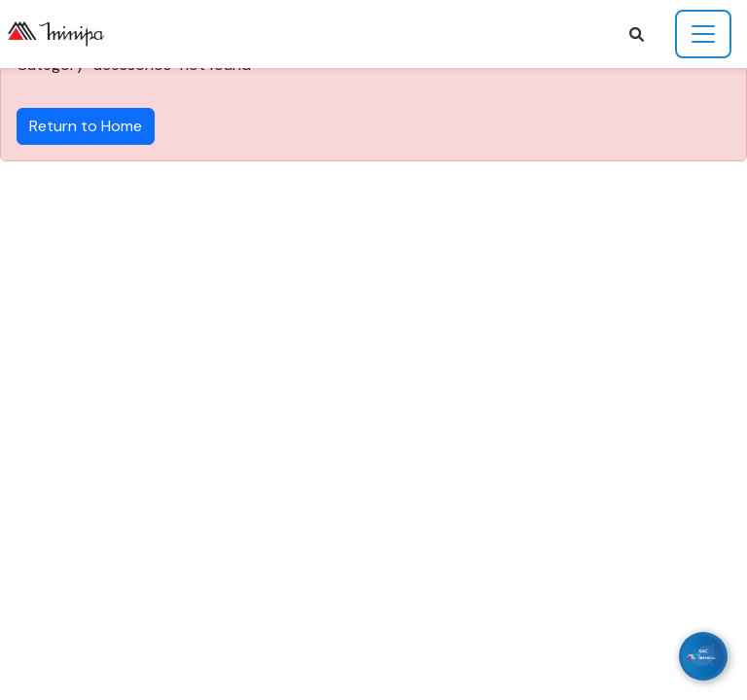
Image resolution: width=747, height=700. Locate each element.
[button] (637, 35)
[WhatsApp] (703, 656)
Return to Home (86, 126)
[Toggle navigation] (703, 34)
